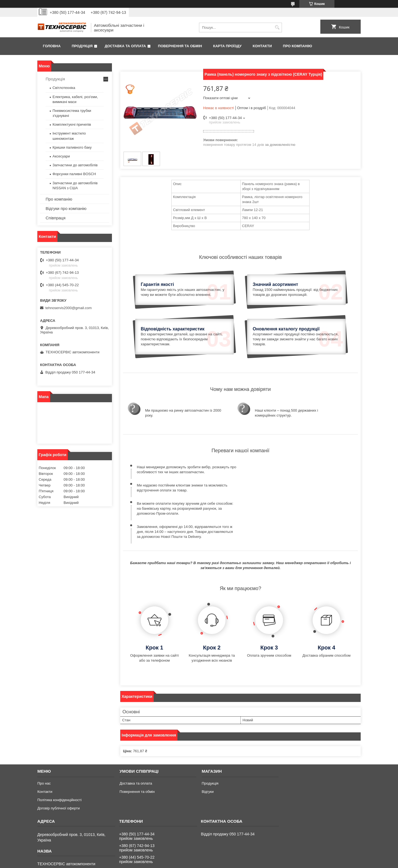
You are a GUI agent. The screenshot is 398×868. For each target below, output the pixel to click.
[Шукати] (277, 27)
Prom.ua (225, 858)
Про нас (44, 742)
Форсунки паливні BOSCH (74, 174)
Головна (52, 46)
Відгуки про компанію (66, 208)
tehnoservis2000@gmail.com (69, 308)
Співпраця (56, 218)
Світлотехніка (64, 88)
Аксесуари (61, 156)
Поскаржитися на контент (203, 863)
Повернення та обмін (180, 46)
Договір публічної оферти (58, 767)
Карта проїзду (227, 46)
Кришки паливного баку (72, 147)
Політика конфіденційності (59, 758)
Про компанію (298, 46)
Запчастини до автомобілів (75, 165)
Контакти (262, 46)
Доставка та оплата (125, 46)
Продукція (82, 46)
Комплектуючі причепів (72, 124)
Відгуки (208, 750)
